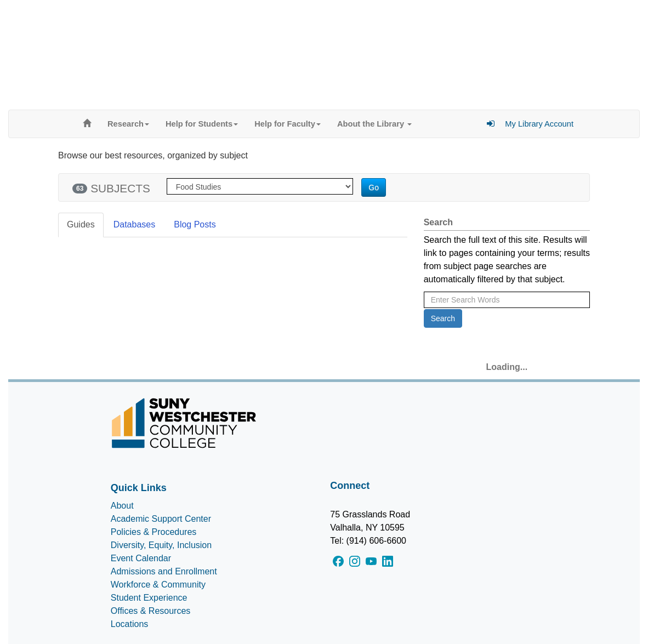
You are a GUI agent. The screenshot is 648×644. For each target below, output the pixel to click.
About (122, 506)
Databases (135, 224)
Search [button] (443, 318)
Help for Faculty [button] (288, 124)
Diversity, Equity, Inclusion (161, 545)
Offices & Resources (151, 611)
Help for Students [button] (202, 124)
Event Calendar (141, 558)
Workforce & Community (158, 585)
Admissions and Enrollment (164, 571)
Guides (81, 224)
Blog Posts (195, 224)
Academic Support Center (161, 519)
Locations (130, 624)
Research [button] (128, 124)
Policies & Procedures (154, 532)
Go (374, 187)
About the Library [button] (374, 124)
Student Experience (149, 598)
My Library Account (539, 124)
